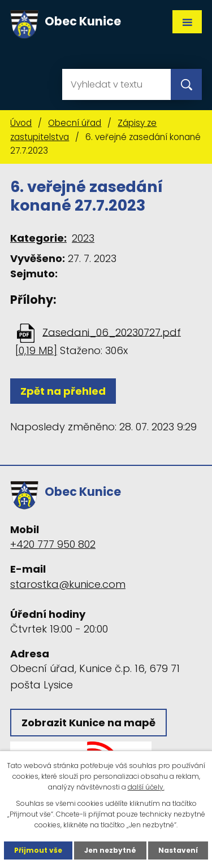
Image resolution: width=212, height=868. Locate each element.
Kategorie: (38, 238)
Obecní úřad (75, 123)
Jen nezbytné (110, 850)
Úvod (21, 123)
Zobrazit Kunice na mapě (88, 723)
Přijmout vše (38, 850)
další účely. (146, 787)
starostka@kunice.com (68, 584)
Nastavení (178, 850)
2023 (83, 238)
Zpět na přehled (63, 391)
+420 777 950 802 (53, 544)
